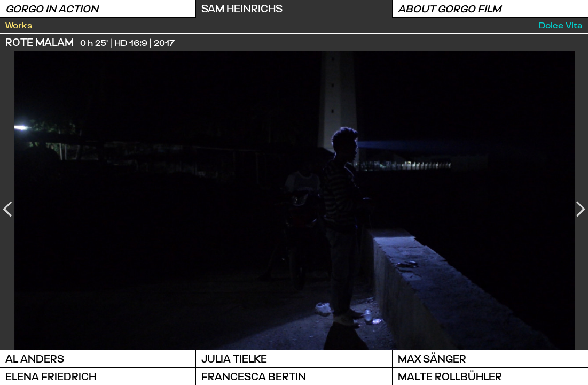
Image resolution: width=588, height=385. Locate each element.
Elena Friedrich (51, 376)
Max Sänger (432, 359)
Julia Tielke (234, 359)
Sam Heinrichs (242, 8)
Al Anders (35, 359)
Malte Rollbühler (450, 376)
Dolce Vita (561, 25)
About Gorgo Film (449, 8)
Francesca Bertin (254, 376)
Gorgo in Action (52, 8)
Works (19, 25)
